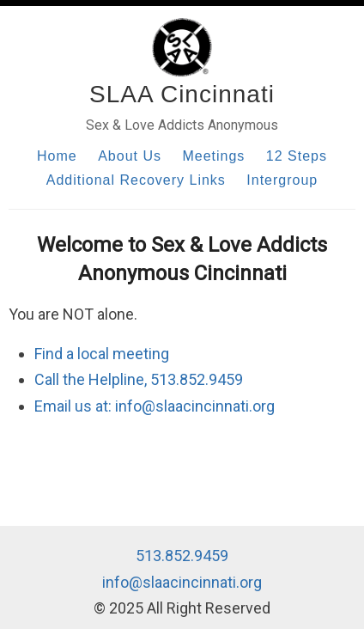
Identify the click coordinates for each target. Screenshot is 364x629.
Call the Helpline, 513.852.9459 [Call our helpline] (139, 379)
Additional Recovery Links (136, 180)
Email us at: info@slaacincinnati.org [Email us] (155, 406)
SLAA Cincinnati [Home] (182, 94)
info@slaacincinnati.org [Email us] (182, 582)
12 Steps (297, 156)
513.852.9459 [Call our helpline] (182, 556)
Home (57, 156)
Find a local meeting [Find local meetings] (102, 354)
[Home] (182, 47)
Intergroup (282, 180)
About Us (130, 156)
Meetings (213, 156)
